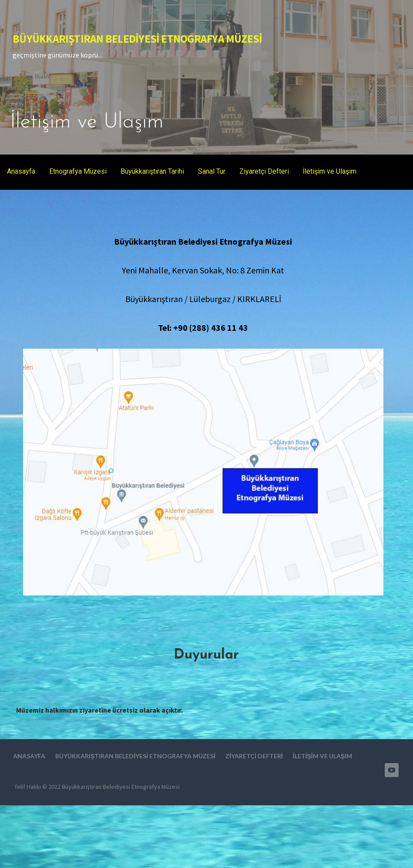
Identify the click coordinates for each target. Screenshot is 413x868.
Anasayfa (21, 171)
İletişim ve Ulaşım (330, 171)
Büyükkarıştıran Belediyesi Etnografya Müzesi (137, 39)
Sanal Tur (212, 171)
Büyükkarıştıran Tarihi (152, 171)
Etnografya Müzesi (78, 171)
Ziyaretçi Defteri (264, 171)
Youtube (392, 770)
